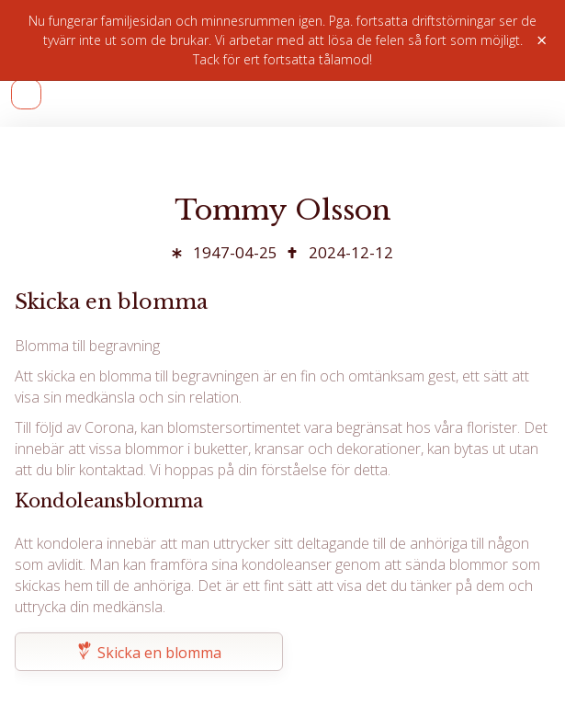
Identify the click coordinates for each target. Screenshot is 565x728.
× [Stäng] (542, 40)
